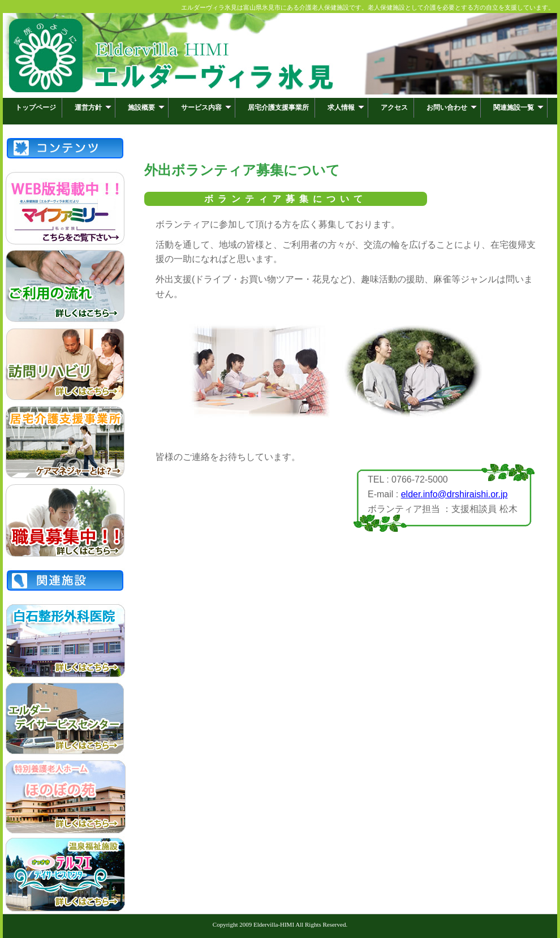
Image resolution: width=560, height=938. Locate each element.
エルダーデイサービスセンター (65, 718)
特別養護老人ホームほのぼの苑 (65, 797)
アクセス (394, 107)
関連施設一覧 (518, 107)
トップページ (36, 107)
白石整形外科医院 (65, 640)
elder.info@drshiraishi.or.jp (455, 494)
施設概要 (146, 107)
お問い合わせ (452, 107)
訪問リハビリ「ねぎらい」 (65, 364)
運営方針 (93, 107)
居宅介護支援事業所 (278, 107)
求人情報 (346, 107)
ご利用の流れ (65, 286)
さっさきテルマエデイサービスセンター (65, 875)
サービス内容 (206, 107)
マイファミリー (65, 208)
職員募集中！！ (65, 520)
